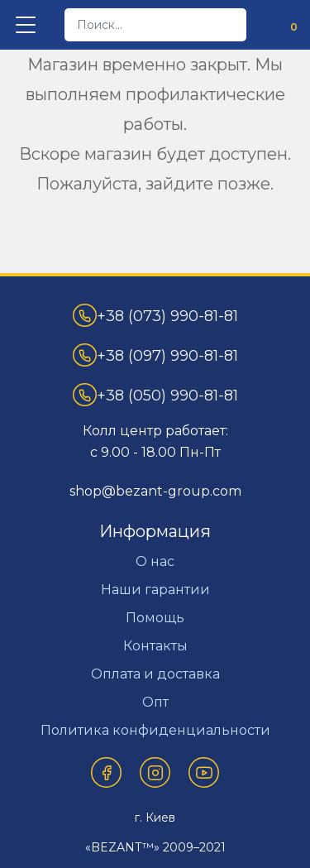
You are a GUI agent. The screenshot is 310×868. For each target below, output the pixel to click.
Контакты (155, 646)
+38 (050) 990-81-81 (155, 395)
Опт (155, 702)
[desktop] (155, 25)
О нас (155, 561)
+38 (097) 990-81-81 (155, 355)
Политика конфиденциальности (155, 730)
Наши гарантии (155, 590)
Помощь (155, 618)
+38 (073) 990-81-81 (155, 315)
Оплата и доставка (155, 674)
